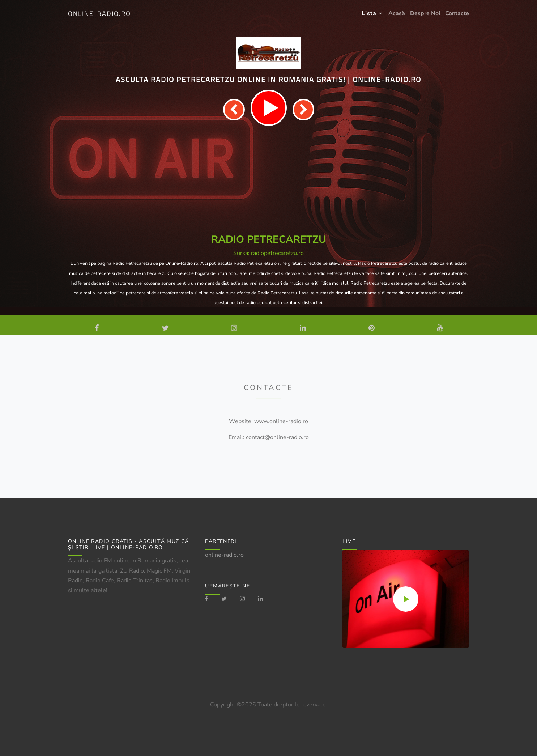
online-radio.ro (224, 555)
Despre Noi (425, 13)
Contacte (457, 13)
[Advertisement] (269, 180)
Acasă (397, 13)
